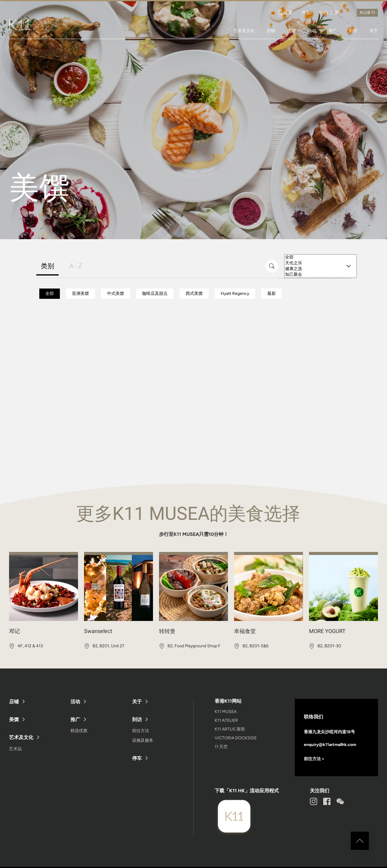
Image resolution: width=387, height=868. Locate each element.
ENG (324, 13)
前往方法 (141, 731)
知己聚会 (320, 275)
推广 (333, 31)
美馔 (291, 31)
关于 (374, 31)
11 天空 (221, 747)
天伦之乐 (320, 263)
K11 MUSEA (226, 712)
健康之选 (320, 269)
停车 (306, 13)
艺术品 (15, 749)
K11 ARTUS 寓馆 (230, 729)
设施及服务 (143, 740)
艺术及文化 (244, 31)
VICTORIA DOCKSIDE (236, 738)
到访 (353, 31)
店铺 (271, 31)
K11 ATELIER (226, 720)
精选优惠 (79, 731)
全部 (320, 257)
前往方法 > (314, 759)
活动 (312, 31)
